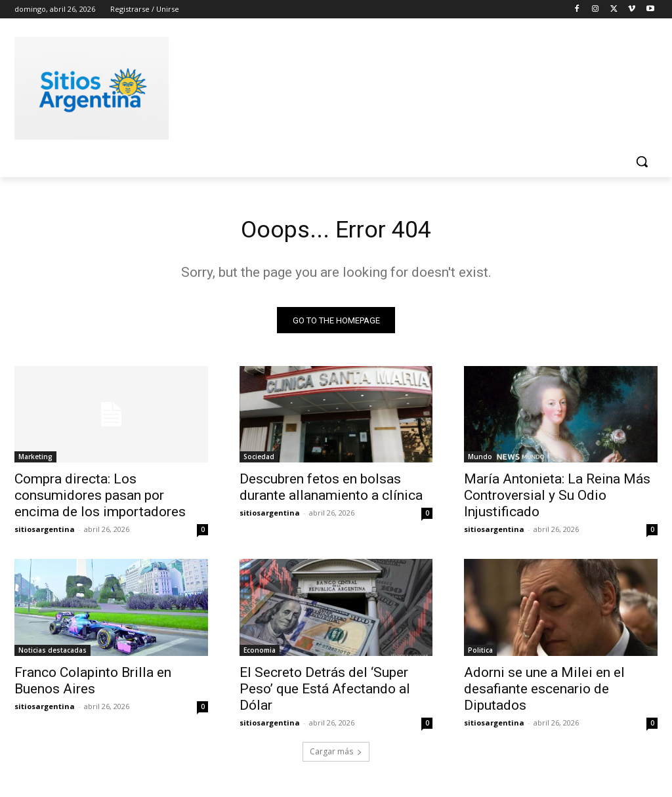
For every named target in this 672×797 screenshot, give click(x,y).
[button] (642, 161)
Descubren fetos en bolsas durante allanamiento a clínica (331, 491)
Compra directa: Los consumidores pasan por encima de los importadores (100, 499)
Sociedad (259, 460)
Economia (260, 654)
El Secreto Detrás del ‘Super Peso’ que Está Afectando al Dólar (325, 693)
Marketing (35, 460)
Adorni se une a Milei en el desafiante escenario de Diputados (544, 693)
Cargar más (336, 755)
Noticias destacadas (52, 654)
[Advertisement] (322, 86)
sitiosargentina (45, 533)
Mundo (480, 460)
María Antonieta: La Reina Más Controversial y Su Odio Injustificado (557, 499)
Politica (480, 654)
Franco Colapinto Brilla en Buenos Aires (93, 685)
